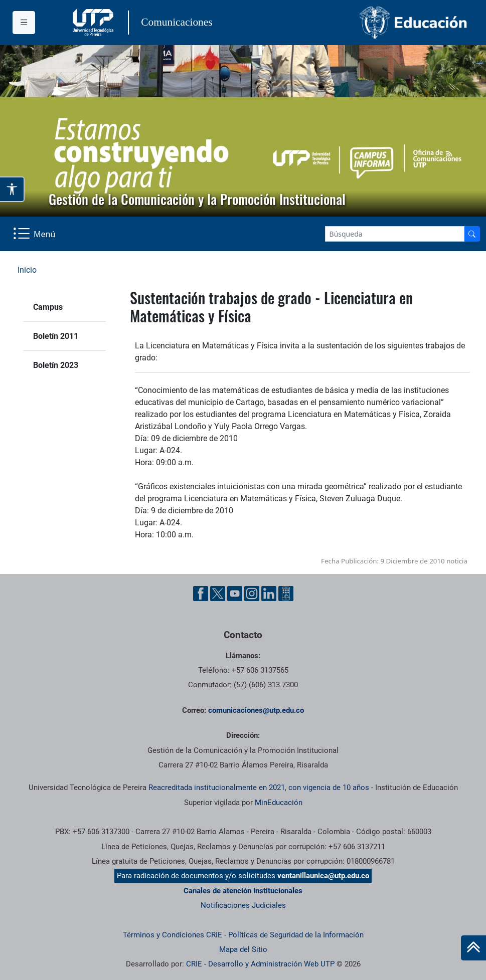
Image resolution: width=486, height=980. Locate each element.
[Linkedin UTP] (269, 594)
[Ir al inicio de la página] (473, 948)
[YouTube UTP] (235, 594)
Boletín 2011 (56, 336)
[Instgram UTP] (252, 594)
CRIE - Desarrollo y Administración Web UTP (260, 964)
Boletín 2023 (56, 365)
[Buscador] (472, 234)
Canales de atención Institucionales (243, 891)
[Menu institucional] (24, 23)
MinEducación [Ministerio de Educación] (279, 803)
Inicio (27, 270)
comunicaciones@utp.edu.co (256, 710)
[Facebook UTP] (201, 594)
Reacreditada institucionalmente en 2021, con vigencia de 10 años (259, 788)
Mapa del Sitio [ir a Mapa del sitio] (243, 949)
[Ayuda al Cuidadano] (286, 594)
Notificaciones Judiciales (243, 905)
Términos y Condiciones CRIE (173, 935)
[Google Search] (395, 234)
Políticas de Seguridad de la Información (296, 935)
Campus (48, 307)
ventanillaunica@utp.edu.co (323, 876)
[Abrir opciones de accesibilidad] (12, 189)
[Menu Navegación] (35, 234)
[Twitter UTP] (218, 594)
